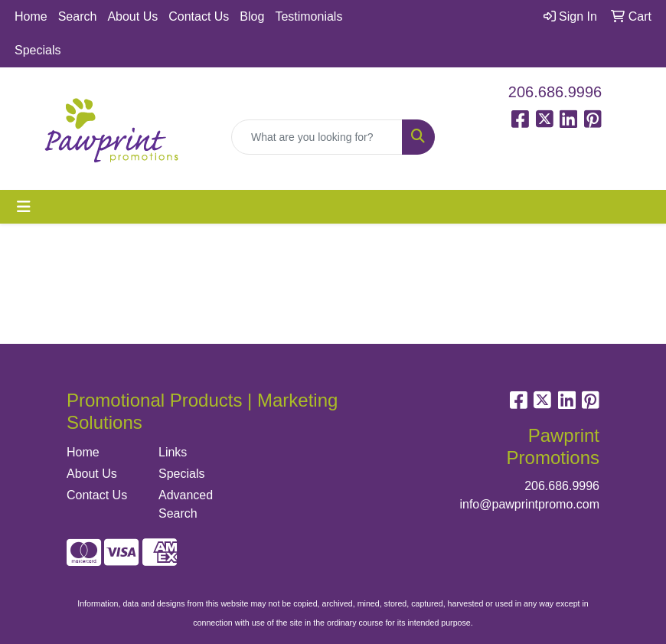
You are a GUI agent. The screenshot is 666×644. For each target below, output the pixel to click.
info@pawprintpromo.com (529, 504)
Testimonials (309, 16)
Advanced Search (186, 504)
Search (78, 16)
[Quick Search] (317, 137)
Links (173, 452)
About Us (132, 16)
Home (31, 16)
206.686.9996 (555, 92)
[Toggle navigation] (24, 207)
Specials (38, 50)
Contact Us (199, 16)
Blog (252, 16)
